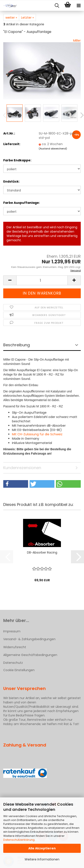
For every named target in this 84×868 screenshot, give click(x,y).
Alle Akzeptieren (42, 848)
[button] (10, 280)
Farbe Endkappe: (17, 160)
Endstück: (11, 181)
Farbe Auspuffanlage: (22, 203)
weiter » (11, 18)
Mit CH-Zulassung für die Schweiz (37, 434)
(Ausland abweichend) (53, 149)
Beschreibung (17, 345)
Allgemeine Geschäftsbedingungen (30, 655)
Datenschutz (13, 663)
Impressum (12, 631)
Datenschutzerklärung (19, 840)
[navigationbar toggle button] (79, 6)
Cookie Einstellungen (19, 670)
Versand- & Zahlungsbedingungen (29, 639)
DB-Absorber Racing (42, 552)
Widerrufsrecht (15, 647)
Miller (77, 40)
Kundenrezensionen (22, 468)
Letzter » (27, 18)
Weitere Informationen (42, 859)
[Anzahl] (42, 280)
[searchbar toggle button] (57, 6)
